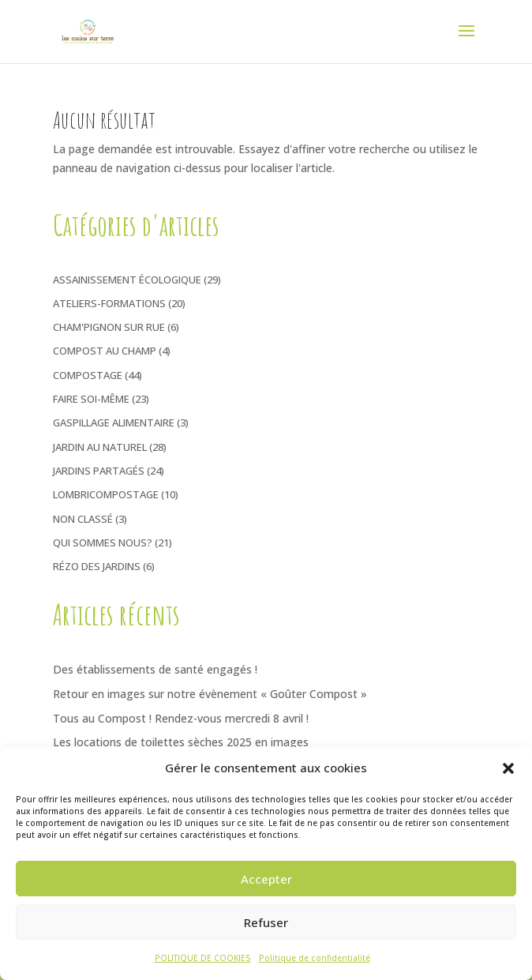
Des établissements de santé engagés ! (155, 669)
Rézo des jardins (97, 566)
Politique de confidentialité (315, 958)
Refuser (266, 922)
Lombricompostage (106, 494)
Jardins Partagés (99, 471)
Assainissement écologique (127, 280)
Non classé (83, 519)
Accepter (266, 879)
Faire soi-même (91, 399)
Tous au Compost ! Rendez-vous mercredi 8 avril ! (181, 718)
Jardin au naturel (100, 447)
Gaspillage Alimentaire (114, 422)
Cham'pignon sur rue (109, 327)
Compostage (88, 375)
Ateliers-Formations (109, 303)
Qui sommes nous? (103, 543)
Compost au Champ (105, 351)
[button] (508, 768)
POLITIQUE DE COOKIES (203, 958)
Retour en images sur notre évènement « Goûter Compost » (210, 694)
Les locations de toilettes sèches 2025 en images (181, 742)
